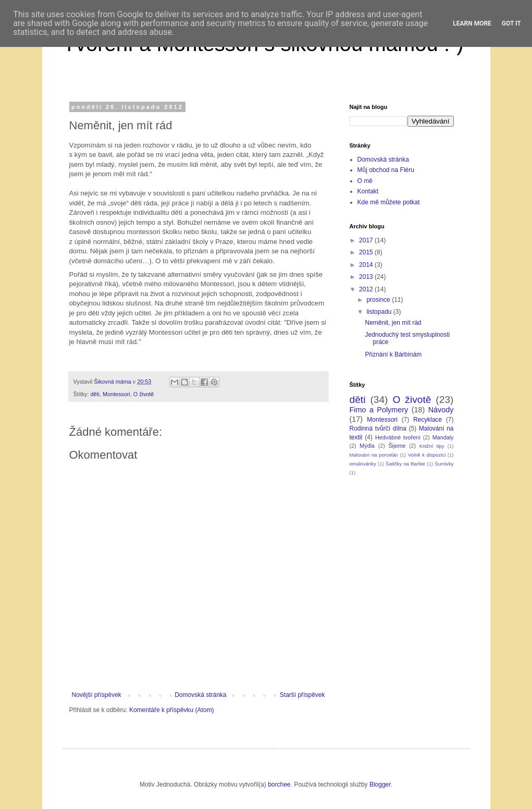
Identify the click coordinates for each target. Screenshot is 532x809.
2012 (367, 289)
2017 (367, 240)
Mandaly (443, 437)
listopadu (380, 312)
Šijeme (397, 446)
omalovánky (363, 464)
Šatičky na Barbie (405, 464)
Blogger (380, 785)
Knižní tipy (432, 446)
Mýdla (367, 446)
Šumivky (444, 464)
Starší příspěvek (302, 695)
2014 (367, 265)
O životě (144, 394)
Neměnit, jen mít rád (393, 323)
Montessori (116, 394)
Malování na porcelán (374, 455)
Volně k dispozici (427, 455)
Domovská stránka (200, 695)
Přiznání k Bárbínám (393, 354)
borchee (279, 785)
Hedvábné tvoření (398, 437)
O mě (365, 181)
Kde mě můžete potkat (389, 202)
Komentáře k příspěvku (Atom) (172, 710)
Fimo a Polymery (379, 410)
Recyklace (428, 420)
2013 (367, 277)
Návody (441, 410)
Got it (511, 23)
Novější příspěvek (97, 695)
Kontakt (368, 191)
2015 (367, 252)
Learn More (472, 23)
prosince (379, 300)
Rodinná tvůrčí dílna (378, 428)
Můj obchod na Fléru (386, 170)
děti (95, 394)
